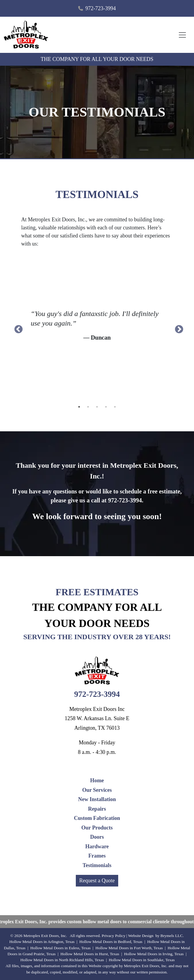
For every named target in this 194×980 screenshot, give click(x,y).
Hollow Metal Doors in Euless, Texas (60, 948)
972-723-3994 (101, 8)
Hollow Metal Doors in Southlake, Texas (142, 960)
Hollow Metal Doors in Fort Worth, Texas (129, 948)
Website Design (141, 936)
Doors (97, 837)
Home (97, 780)
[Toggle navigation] (182, 35)
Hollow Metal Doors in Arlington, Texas (42, 942)
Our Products (97, 828)
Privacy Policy (114, 936)
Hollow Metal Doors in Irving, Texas (154, 954)
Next (177, 328)
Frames (97, 856)
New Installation (97, 799)
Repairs (97, 809)
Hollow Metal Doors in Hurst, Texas (90, 954)
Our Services (97, 790)
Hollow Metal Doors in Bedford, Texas (111, 942)
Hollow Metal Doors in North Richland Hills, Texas (62, 960)
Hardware (97, 846)
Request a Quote (97, 881)
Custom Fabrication (97, 818)
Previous (17, 328)
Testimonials (97, 865)
